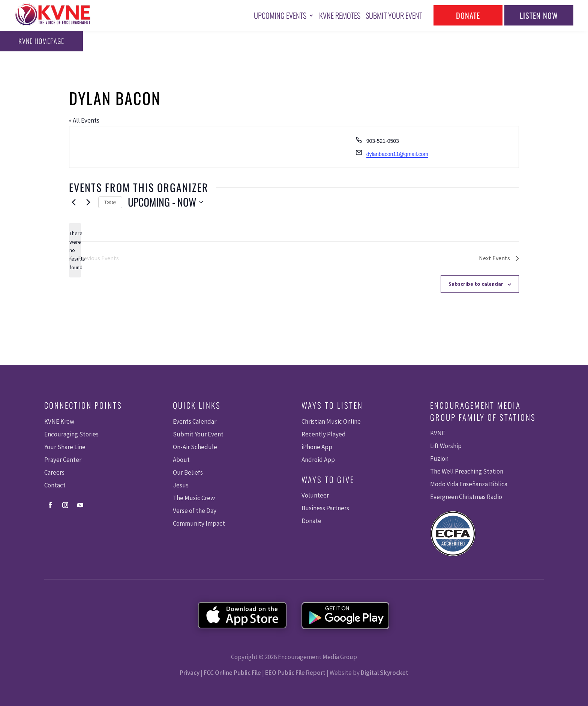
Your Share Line (65, 447)
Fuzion (439, 459)
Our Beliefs (188, 472)
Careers (54, 472)
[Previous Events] (73, 202)
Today (110, 202)
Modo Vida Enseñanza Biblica (469, 484)
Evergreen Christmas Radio (466, 497)
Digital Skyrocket (385, 673)
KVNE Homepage (40, 41)
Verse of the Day (195, 511)
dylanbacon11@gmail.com (397, 154)
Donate (468, 15)
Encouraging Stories (71, 434)
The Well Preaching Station (467, 471)
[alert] (75, 250)
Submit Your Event (394, 15)
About (181, 460)
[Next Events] (88, 202)
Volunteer (315, 495)
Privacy (190, 673)
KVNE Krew (59, 421)
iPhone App (317, 447)
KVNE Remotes (340, 15)
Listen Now (539, 15)
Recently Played (324, 434)
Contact (55, 485)
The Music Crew (194, 498)
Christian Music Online (331, 421)
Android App (318, 460)
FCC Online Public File (232, 673)
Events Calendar (195, 421)
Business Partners (325, 508)
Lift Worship (446, 446)
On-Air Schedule (195, 447)
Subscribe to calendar (476, 284)
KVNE (438, 433)
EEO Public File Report (295, 673)
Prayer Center (63, 460)
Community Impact (199, 523)
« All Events (84, 120)
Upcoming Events (280, 15)
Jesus (181, 485)
